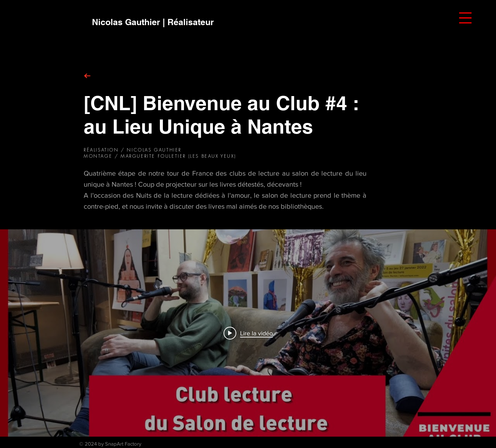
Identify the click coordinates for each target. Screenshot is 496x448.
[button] (465, 18)
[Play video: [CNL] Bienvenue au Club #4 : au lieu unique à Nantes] (248, 333)
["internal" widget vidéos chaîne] (248, 333)
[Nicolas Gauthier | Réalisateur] (153, 22)
